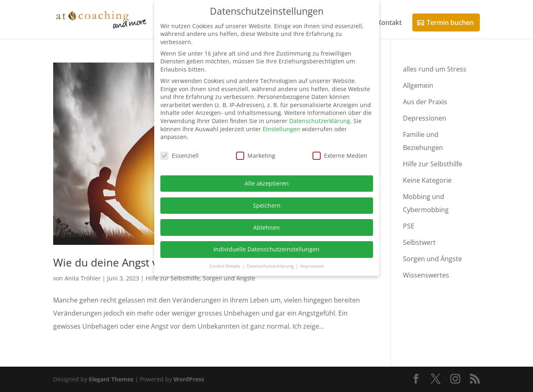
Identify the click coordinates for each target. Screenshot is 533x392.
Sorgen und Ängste (229, 278)
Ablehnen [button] (266, 227)
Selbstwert (419, 242)
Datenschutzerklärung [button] (271, 266)
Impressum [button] (312, 266)
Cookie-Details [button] (225, 266)
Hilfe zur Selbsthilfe (173, 278)
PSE (409, 226)
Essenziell (180, 156)
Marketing (256, 156)
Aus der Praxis (425, 102)
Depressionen (425, 118)
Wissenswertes (426, 275)
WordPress (189, 379)
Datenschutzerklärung (320, 121)
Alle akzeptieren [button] (267, 183)
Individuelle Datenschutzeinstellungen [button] (266, 249)
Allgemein (418, 85)
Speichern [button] (267, 205)
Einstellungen (281, 129)
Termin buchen (450, 22)
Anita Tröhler (83, 278)
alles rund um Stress (435, 69)
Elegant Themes (111, 379)
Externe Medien (340, 156)
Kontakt (389, 23)
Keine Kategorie (427, 180)
